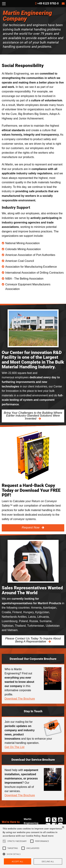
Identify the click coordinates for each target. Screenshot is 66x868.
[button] (33, 854)
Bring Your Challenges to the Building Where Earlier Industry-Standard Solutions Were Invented (33, 416)
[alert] (33, 846)
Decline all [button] (48, 861)
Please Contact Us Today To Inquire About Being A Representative (33, 640)
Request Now (31, 527)
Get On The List (15, 747)
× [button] (63, 827)
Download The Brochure (20, 699)
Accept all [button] (18, 861)
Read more (48, 836)
